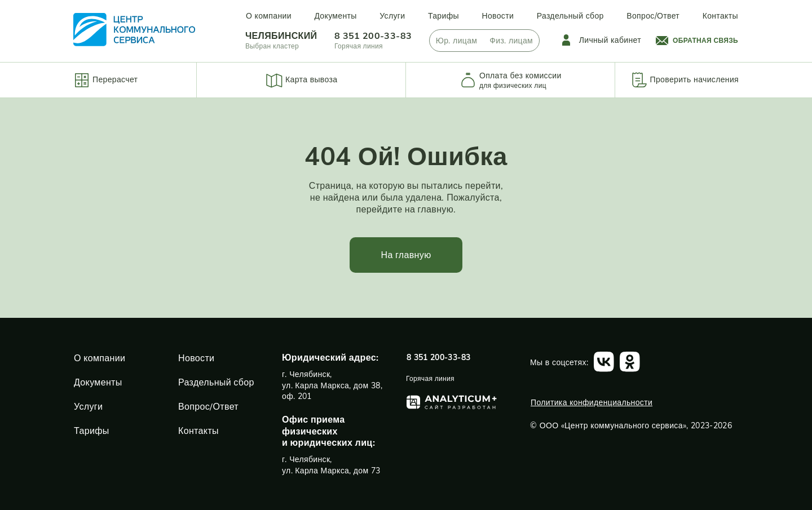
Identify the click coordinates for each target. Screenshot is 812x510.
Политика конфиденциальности (592, 402)
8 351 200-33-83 (373, 36)
